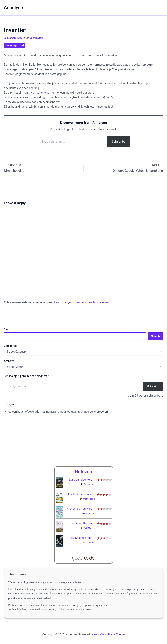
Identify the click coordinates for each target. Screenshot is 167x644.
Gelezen (84, 470)
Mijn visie (38, 38)
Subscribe (119, 141)
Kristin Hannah (89, 498)
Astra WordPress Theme (109, 633)
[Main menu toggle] (159, 8)
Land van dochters (81, 478)
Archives (9, 361)
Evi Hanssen (89, 483)
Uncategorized (15, 45)
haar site (40, 93)
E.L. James (89, 541)
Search (8, 329)
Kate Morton (89, 527)
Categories (10, 346)
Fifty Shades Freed (80, 537)
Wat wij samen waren (81, 508)
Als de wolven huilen (81, 493)
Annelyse (13, 8)
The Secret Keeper (80, 522)
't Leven (28, 38)
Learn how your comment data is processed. (82, 302)
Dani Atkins (89, 512)
